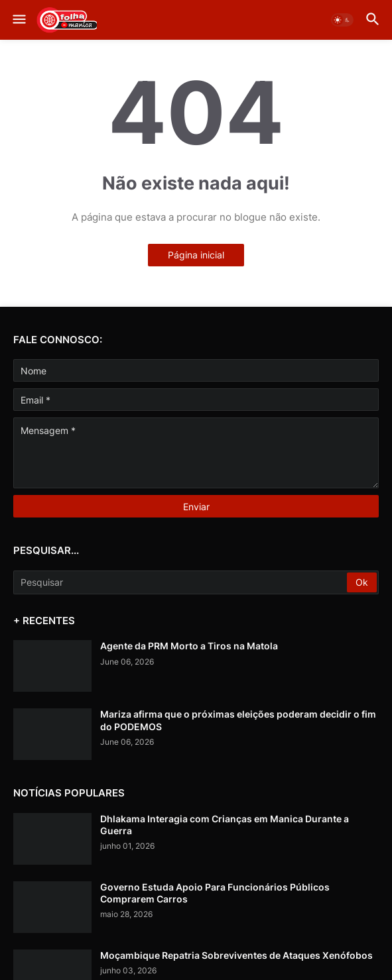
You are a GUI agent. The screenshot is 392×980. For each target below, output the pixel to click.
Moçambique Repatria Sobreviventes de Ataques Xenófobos (236, 955)
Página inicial (196, 255)
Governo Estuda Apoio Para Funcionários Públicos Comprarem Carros (215, 893)
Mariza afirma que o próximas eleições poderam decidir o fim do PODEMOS (238, 720)
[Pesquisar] (181, 582)
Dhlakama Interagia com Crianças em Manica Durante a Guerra (225, 825)
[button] (18, 20)
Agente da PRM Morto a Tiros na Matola (189, 646)
